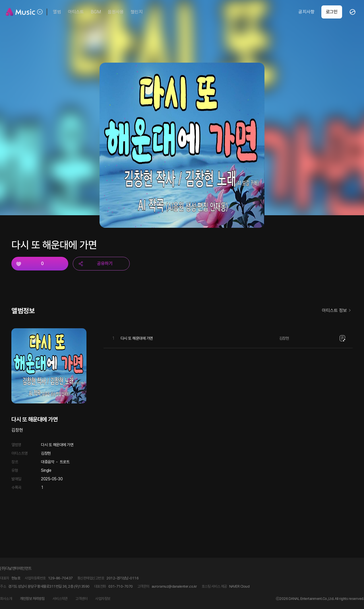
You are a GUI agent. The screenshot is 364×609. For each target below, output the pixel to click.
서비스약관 (60, 599)
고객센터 (81, 599)
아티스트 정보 (337, 311)
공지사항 (306, 12)
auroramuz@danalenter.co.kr (174, 586)
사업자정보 (103, 599)
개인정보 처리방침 (32, 599)
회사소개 (6, 599)
